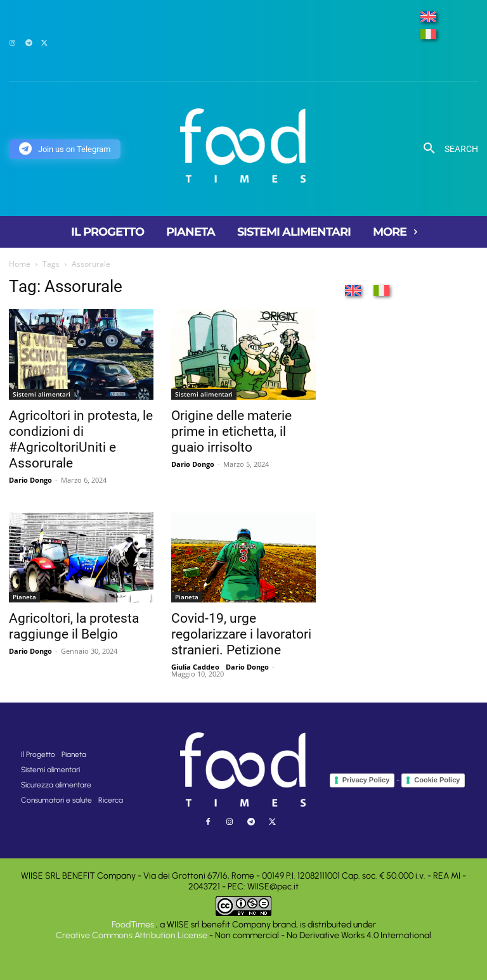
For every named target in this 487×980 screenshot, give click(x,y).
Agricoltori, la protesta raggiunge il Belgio (74, 626)
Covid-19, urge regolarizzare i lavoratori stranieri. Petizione (241, 634)
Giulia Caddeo (195, 667)
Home (20, 264)
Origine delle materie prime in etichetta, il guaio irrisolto (231, 431)
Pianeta (24, 597)
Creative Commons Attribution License (132, 935)
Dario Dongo (30, 480)
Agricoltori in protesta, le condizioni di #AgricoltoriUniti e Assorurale (81, 439)
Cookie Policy (437, 780)
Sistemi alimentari (42, 394)
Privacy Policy (366, 780)
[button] (446, 149)
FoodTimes (134, 925)
